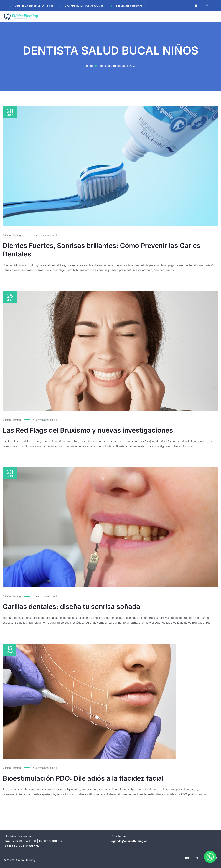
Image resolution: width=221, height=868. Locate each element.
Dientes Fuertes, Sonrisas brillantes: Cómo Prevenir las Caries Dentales (102, 250)
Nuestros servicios (46, 235)
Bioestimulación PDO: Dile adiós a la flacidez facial (83, 774)
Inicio (89, 66)
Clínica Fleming (12, 235)
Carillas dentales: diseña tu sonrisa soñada (71, 606)
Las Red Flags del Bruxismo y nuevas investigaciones (88, 430)
